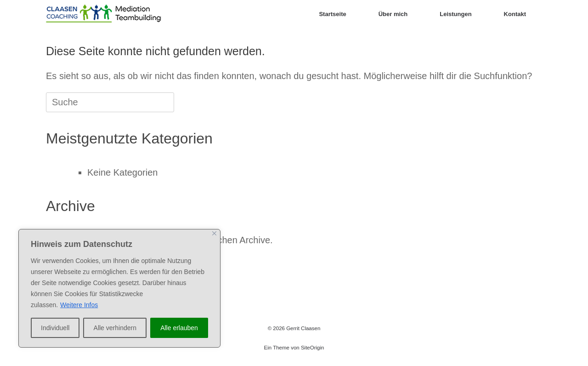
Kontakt (515, 14)
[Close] (214, 233)
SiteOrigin (313, 348)
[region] (119, 288)
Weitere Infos (79, 305)
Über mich (393, 14)
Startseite (332, 14)
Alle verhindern (115, 328)
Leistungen (455, 14)
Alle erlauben (179, 328)
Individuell (55, 328)
